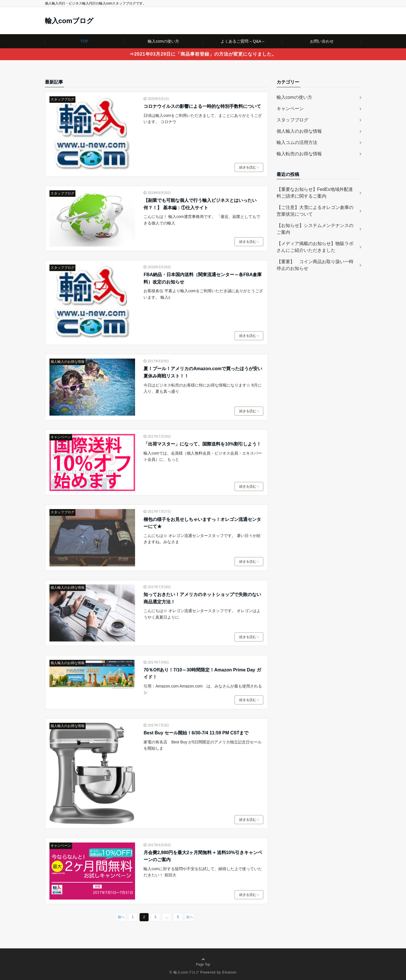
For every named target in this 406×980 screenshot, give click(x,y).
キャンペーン (61, 437)
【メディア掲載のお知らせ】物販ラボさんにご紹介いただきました (315, 247)
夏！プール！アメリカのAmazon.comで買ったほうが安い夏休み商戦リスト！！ (203, 372)
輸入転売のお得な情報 (299, 154)
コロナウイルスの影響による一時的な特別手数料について (202, 106)
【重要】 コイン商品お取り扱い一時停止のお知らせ (315, 265)
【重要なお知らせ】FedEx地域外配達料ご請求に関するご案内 (315, 193)
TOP (84, 41)
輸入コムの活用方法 (297, 142)
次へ (190, 917)
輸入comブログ (69, 21)
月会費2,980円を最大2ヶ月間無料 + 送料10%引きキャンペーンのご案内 (203, 856)
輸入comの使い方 (163, 41)
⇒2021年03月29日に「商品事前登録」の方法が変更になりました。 (203, 54)
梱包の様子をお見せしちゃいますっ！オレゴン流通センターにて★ (202, 523)
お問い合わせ (322, 41)
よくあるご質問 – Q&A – (242, 41)
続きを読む (249, 167)
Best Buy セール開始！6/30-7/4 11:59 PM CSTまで (196, 733)
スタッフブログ (62, 99)
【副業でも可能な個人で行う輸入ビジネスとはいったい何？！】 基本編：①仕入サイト (200, 204)
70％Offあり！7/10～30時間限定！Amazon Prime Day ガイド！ (202, 674)
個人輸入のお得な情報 (68, 362)
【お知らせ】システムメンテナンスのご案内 (315, 229)
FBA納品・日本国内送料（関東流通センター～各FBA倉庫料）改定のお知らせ (203, 278)
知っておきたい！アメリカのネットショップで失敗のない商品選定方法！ (202, 598)
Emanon (230, 972)
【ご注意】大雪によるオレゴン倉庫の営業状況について (315, 211)
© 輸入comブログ (184, 972)
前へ (121, 917)
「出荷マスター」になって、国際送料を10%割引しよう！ (202, 444)
